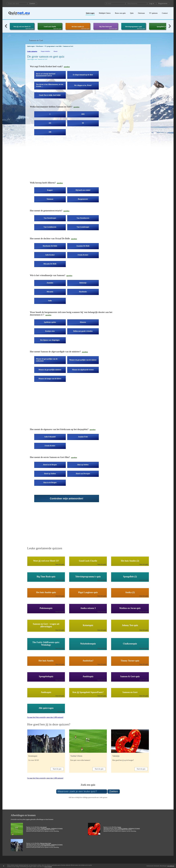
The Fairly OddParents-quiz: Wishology (46, 644)
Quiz (132, 13)
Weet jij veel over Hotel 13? (22, 27)
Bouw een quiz (120, 13)
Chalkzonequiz (130, 644)
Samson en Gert (130, 692)
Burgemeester (83, 199)
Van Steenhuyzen (83, 218)
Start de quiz (60, 564)
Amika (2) (130, 592)
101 (50, 123)
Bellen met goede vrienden (83, 331)
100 (50, 132)
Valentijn (116, 756)
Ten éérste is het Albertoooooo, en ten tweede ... (50, 85)
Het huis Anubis (46, 661)
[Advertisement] (71, 160)
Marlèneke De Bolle (50, 246)
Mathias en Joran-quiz (130, 608)
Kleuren (83, 322)
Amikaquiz (46, 692)
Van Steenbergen (50, 218)
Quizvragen (90, 13)
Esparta (119, 827)
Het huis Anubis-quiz (46, 592)
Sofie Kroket (50, 255)
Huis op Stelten (83, 465)
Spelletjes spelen (50, 322)
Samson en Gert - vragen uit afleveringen (46, 625)
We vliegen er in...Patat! (83, 85)
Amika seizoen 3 (88, 608)
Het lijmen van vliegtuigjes (50, 340)
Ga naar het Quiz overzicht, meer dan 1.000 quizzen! (45, 717)
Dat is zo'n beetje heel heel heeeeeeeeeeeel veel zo (46, 75)
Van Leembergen (83, 227)
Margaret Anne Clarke (46, 843)
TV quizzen (153, 13)
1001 (83, 114)
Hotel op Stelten (50, 474)
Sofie (50, 301)
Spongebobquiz (46, 676)
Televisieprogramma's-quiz (134, 27)
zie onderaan (171, 866)
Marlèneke (83, 292)
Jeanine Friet (83, 437)
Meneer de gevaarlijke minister (50, 370)
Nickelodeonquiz (88, 644)
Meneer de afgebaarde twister (83, 370)
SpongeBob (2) (161, 27)
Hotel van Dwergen (83, 474)
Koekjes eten (50, 331)
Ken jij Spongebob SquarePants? (88, 692)
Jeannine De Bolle (83, 246)
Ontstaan (141, 13)
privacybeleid (48, 867)
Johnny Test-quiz (130, 625)
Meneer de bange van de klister (50, 379)
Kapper (50, 190)
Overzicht (61, 712)
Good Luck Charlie (50, 27)
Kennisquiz (33, 756)
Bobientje (83, 283)
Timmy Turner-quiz (130, 661)
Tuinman (50, 199)
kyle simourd (43, 827)
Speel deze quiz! (30, 29)
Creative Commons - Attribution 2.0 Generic (52, 828)
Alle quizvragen (46, 708)
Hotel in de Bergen (50, 465)
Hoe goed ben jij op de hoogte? (123, 760)
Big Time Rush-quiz (106, 27)
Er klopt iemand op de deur (83, 75)
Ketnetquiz (88, 625)
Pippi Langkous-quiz (88, 592)
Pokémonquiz (46, 608)
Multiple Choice (105, 13)
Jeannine (50, 283)
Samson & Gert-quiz (130, 676)
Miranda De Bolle (50, 264)
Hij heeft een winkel (83, 190)
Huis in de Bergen (50, 483)
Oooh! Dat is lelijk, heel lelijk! (50, 95)
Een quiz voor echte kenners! (80, 760)
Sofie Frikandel (50, 437)
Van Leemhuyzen (50, 227)
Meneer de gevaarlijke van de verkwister (47, 360)
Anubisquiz (88, 676)
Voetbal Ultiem (76, 756)
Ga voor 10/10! (34, 760)
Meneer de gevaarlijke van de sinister (83, 360)
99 (83, 123)
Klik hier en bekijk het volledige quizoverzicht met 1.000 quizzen (88, 798)
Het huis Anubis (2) (78, 27)
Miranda (50, 292)
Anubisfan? (88, 661)
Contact (165, 13)
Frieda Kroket (83, 255)
